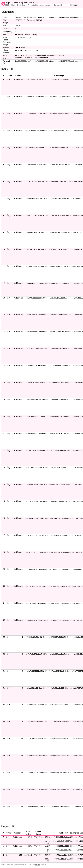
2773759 (18, 37)
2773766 (18, 20)
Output (29, 37)
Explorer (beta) (12, 2)
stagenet (38, 864)
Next (31, 50)
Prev (25, 50)
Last (37, 50)
